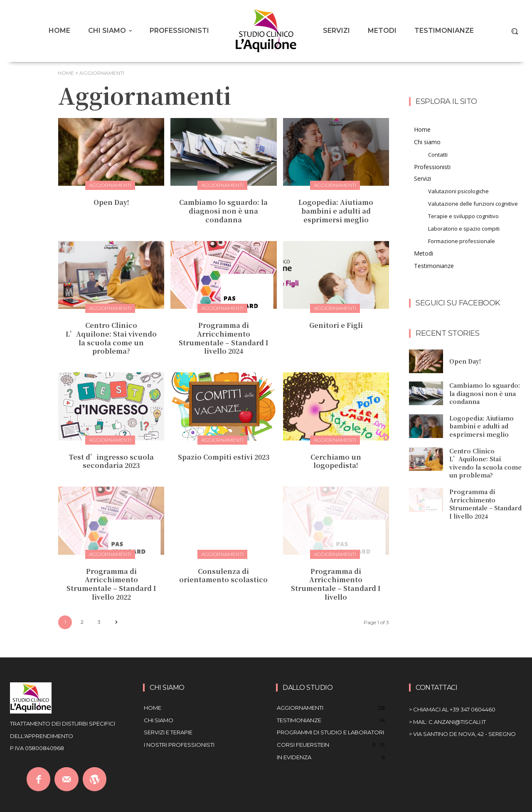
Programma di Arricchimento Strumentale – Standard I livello (336, 584)
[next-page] (116, 622)
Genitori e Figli (336, 325)
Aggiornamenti (110, 185)
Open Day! (111, 202)
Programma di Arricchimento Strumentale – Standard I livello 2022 (111, 584)
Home (66, 73)
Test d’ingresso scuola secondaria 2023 (111, 461)
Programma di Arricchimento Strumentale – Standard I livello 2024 (224, 338)
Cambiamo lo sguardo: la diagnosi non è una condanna (223, 211)
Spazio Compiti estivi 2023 (224, 457)
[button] (515, 31)
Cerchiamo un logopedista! (336, 461)
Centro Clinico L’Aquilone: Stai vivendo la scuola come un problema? (111, 338)
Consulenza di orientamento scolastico (223, 576)
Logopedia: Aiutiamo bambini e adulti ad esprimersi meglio (336, 211)
